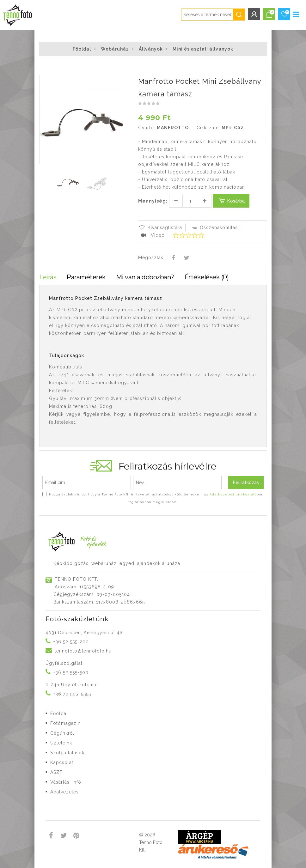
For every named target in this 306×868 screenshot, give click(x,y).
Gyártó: (147, 128)
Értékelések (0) (207, 277)
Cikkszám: (208, 128)
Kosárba (231, 201)
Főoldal (82, 49)
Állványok (151, 49)
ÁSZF (56, 772)
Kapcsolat (62, 762)
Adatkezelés (64, 792)
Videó (153, 235)
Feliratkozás (246, 483)
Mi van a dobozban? (145, 277)
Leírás (48, 277)
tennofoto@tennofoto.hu (83, 651)
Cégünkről (62, 733)
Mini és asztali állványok (203, 49)
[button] (123, 81)
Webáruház (115, 49)
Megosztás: (151, 258)
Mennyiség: (153, 201)
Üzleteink (61, 743)
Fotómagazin (65, 723)
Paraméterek (86, 277)
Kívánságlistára (160, 228)
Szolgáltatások (67, 753)
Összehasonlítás (214, 228)
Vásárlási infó (66, 782)
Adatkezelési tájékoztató (233, 494)
